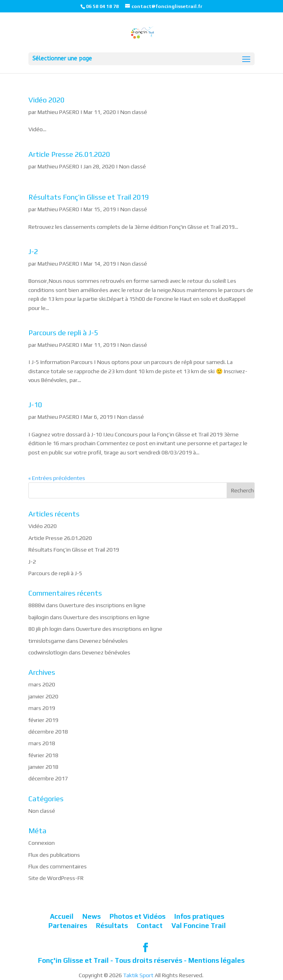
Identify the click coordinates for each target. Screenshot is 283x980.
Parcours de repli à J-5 (63, 333)
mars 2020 (42, 684)
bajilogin (39, 617)
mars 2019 (42, 708)
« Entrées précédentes (57, 478)
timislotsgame (47, 641)
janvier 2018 (43, 767)
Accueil (62, 916)
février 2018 (43, 755)
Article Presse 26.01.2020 (69, 154)
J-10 (35, 405)
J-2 (33, 251)
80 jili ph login (45, 629)
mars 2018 (42, 743)
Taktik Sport (138, 975)
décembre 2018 (48, 732)
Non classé (134, 112)
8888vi (37, 605)
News (92, 916)
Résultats (112, 926)
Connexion (42, 843)
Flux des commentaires (58, 866)
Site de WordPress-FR (56, 878)
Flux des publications (54, 855)
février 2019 (43, 720)
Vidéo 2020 (46, 100)
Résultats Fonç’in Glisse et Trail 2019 (89, 197)
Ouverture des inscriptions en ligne (102, 605)
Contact (150, 926)
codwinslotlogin (48, 652)
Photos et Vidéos (138, 916)
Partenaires (68, 926)
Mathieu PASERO (58, 112)
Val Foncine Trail (199, 926)
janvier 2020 (43, 696)
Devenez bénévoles (104, 641)
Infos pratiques (199, 916)
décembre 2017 (48, 778)
